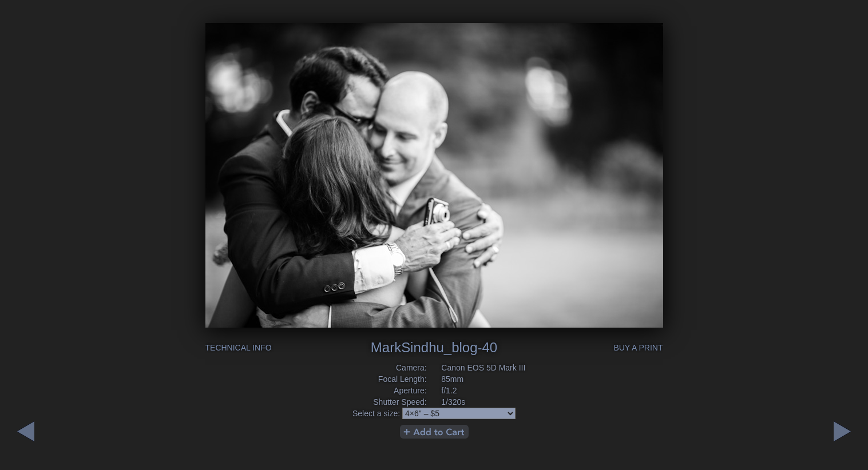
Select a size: (376, 413)
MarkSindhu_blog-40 (434, 347)
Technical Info (239, 348)
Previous (842, 431)
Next (26, 431)
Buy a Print (638, 348)
